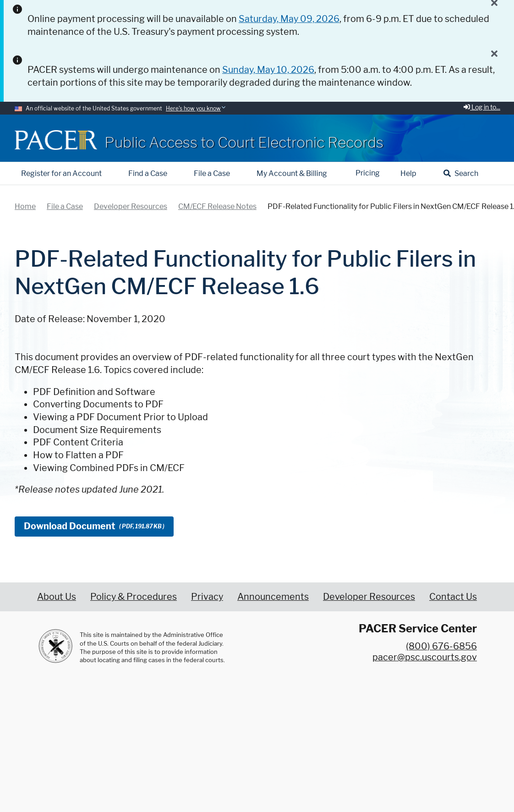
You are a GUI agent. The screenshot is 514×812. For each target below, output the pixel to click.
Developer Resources (369, 597)
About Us (57, 597)
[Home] (56, 140)
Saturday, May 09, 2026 (289, 19)
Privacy (207, 597)
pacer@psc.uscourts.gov (425, 657)
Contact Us (453, 597)
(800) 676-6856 (441, 646)
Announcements (273, 597)
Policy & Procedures (134, 597)
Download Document (94, 526)
